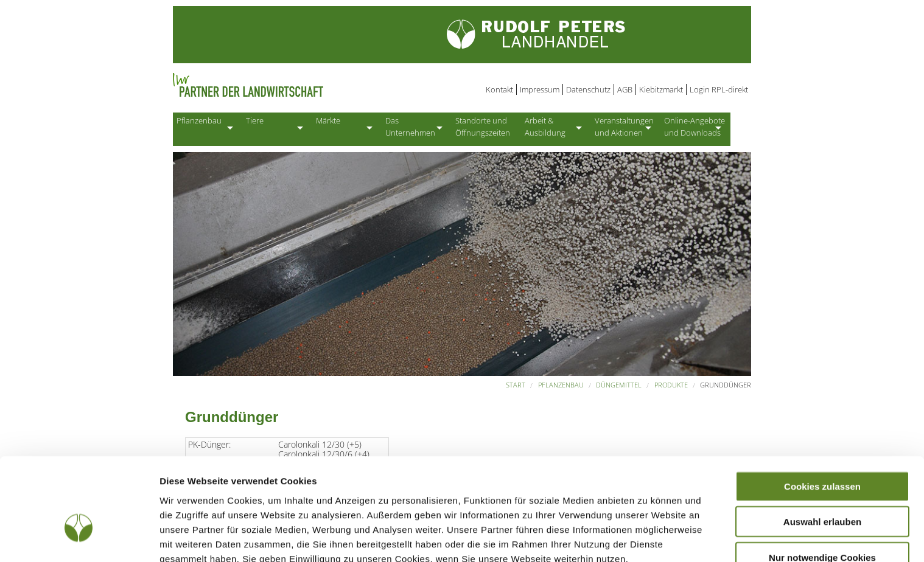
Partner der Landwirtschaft (297, 85)
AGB (625, 89)
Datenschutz (588, 89)
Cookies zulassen (822, 411)
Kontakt (499, 89)
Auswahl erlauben (822, 447)
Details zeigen (647, 538)
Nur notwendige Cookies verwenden (822, 488)
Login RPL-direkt (719, 89)
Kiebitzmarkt (661, 89)
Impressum (540, 89)
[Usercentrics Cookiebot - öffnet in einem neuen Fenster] (79, 538)
